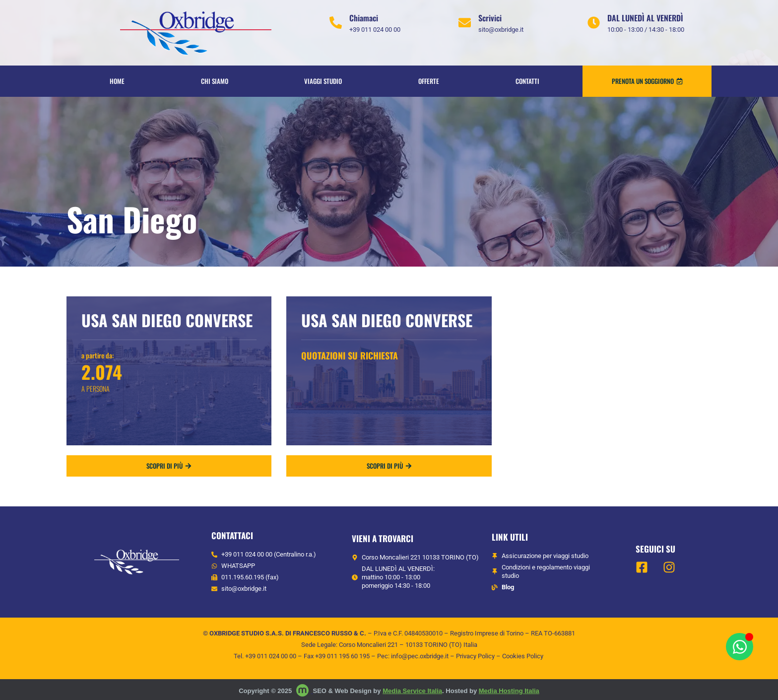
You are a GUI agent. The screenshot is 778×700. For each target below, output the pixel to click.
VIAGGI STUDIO (323, 81)
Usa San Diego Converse (167, 320)
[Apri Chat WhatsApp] (740, 647)
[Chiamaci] (336, 23)
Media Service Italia (412, 691)
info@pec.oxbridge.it (420, 656)
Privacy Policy (475, 656)
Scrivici (490, 18)
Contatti (527, 81)
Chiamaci (364, 18)
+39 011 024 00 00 (271, 656)
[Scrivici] (465, 23)
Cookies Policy (523, 656)
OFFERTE (429, 81)
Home (117, 81)
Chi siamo (215, 81)
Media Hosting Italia (509, 691)
